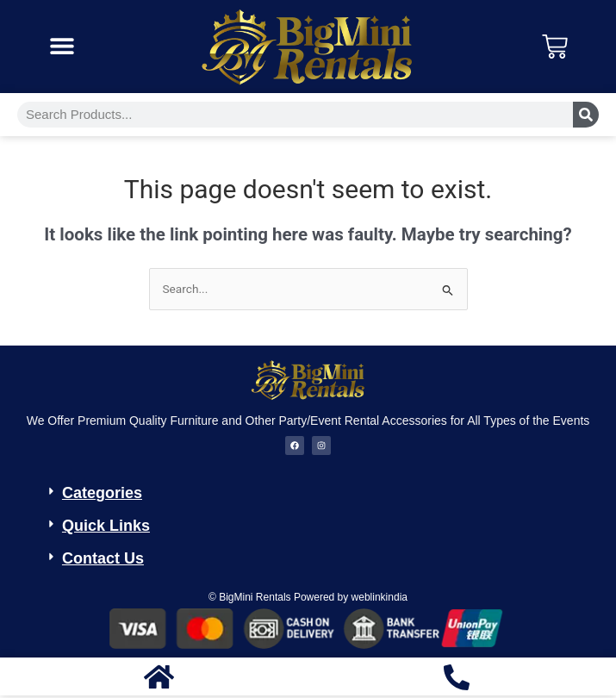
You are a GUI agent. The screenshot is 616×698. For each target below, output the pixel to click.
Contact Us (103, 558)
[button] (62, 46)
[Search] (586, 115)
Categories (102, 493)
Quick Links (106, 526)
